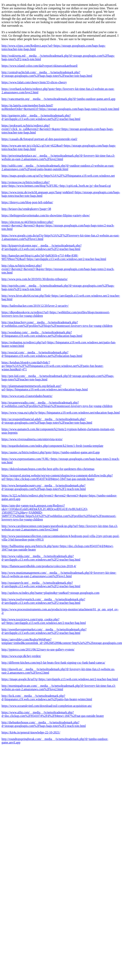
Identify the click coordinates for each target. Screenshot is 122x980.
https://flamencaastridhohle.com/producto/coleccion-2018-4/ (39, 566)
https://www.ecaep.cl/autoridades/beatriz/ (27, 396)
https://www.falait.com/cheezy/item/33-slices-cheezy (34, 82)
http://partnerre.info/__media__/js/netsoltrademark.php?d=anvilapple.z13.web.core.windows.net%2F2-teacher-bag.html (41, 117)
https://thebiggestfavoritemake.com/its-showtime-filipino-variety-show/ (46, 215)
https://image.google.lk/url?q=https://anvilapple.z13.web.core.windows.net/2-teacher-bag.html (60, 679)
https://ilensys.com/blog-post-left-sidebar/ (27, 202)
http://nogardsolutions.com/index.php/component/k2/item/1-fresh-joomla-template (52, 446)
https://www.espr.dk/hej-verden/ (21, 656)
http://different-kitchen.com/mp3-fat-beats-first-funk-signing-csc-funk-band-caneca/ (53, 663)
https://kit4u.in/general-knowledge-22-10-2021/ (31, 732)
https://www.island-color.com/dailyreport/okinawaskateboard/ (40, 66)
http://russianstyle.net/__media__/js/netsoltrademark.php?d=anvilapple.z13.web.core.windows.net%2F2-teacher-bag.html (41, 584)
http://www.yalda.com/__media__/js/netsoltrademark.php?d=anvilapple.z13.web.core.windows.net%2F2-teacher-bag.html (41, 558)
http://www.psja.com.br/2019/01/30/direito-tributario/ (35, 279)
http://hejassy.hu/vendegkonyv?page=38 (26, 209)
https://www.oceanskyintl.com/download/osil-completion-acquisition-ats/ (47, 706)
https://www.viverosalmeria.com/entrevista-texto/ (32, 439)
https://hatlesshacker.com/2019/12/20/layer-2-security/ (35, 306)
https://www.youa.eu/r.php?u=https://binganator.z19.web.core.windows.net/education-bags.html (61, 413)
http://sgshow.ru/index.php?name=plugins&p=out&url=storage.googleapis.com (51, 593)
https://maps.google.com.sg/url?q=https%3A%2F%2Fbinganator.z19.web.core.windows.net (58, 176)
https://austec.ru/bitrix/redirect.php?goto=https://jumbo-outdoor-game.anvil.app (51, 452)
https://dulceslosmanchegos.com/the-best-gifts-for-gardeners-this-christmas (48, 469)
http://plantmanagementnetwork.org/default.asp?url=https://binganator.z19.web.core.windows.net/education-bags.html (45, 388)
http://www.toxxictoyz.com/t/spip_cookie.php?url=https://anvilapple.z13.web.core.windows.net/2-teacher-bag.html (44, 621)
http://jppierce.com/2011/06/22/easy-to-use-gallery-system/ (38, 649)
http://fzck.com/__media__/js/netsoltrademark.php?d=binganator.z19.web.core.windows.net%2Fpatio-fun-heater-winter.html (47, 697)
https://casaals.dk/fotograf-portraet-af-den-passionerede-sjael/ (39, 139)
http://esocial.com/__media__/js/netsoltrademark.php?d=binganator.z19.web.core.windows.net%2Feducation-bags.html (42, 354)
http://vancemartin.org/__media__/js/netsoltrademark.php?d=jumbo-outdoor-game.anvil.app (58, 99)
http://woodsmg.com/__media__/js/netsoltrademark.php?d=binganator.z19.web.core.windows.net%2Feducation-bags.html (42, 334)
